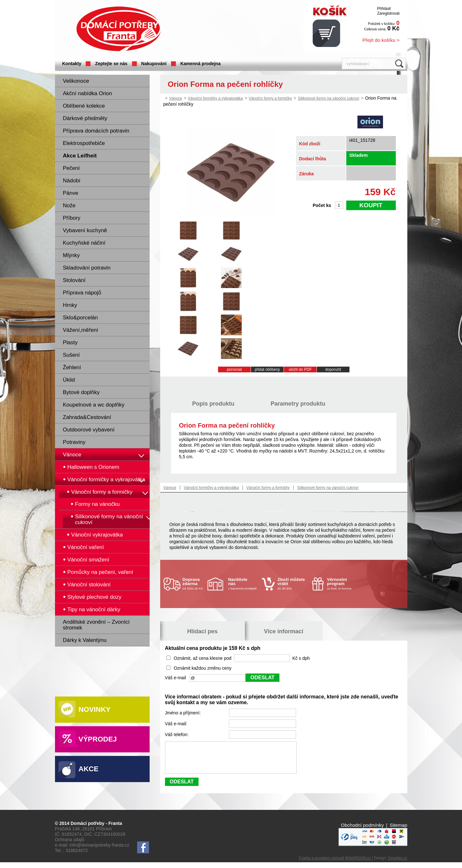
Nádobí (72, 181)
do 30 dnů (293, 584)
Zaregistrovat (388, 13)
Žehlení (72, 367)
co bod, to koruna (342, 584)
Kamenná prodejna (200, 64)
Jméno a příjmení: (184, 713)
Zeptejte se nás (111, 64)
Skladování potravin (87, 268)
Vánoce (72, 455)
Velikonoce (76, 81)
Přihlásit (384, 9)
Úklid (69, 380)
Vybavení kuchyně (85, 230)
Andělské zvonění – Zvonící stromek (96, 625)
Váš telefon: (177, 735)
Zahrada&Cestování (87, 417)
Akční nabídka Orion (88, 93)
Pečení (71, 168)
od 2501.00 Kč (194, 584)
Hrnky (70, 305)
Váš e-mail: (177, 724)
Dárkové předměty (85, 118)
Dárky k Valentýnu (85, 640)
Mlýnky (71, 255)
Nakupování (154, 64)
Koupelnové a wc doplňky (94, 405)
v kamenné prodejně (244, 584)
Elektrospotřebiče (84, 143)
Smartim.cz (398, 864)
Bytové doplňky (81, 392)
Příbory (72, 218)
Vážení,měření (81, 330)
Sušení (71, 355)
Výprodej (98, 739)
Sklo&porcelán (81, 318)
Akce (89, 769)
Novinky (95, 709)
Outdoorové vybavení (89, 430)
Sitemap (398, 831)
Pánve (71, 193)
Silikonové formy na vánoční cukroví (328, 98)
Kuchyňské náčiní (84, 243)
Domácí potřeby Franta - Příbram (119, 29)
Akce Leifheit (80, 156)
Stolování (74, 280)
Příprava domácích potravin (96, 131)
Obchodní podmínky (362, 831)
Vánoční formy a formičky (270, 98)
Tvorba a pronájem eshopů (321, 864)
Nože (69, 206)
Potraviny (74, 442)
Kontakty (72, 64)
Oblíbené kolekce (84, 106)
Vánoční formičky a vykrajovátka (215, 98)
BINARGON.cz (358, 864)
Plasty (70, 343)
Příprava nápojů (82, 293)
